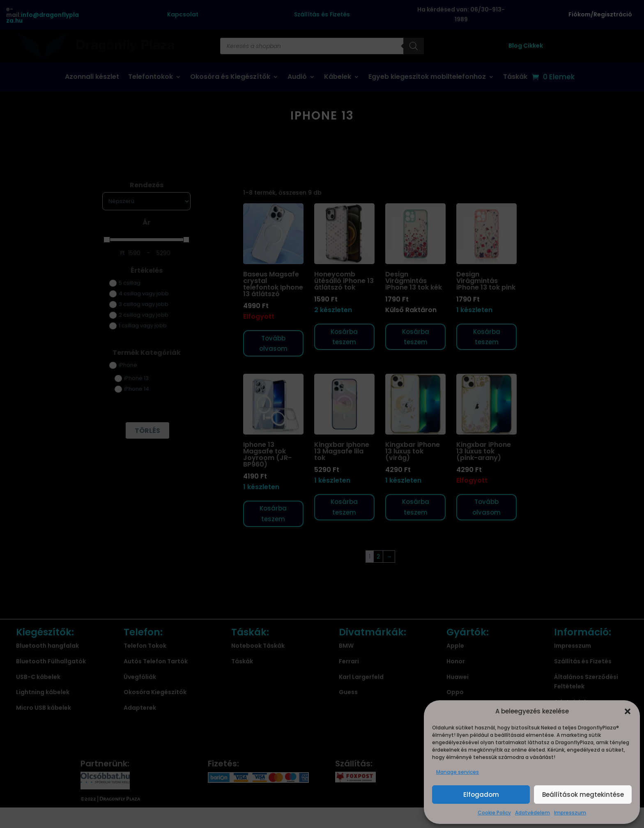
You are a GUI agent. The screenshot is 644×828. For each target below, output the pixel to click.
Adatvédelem (532, 813)
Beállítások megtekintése (583, 795)
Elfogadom (481, 795)
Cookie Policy (494, 813)
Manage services (458, 772)
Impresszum (570, 813)
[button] (628, 711)
